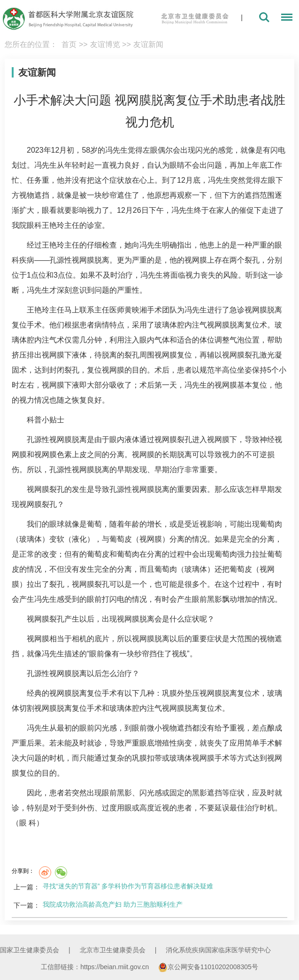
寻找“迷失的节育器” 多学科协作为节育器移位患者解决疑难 (128, 886)
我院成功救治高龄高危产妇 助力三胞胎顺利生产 (113, 904)
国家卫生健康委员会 (30, 950)
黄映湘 (136, 310)
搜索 (264, 17)
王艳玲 (53, 225)
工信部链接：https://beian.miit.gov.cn (96, 967)
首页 (69, 44)
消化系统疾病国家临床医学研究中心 (218, 950)
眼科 (34, 225)
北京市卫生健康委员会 (113, 950)
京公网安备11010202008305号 (208, 967)
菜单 (284, 19)
